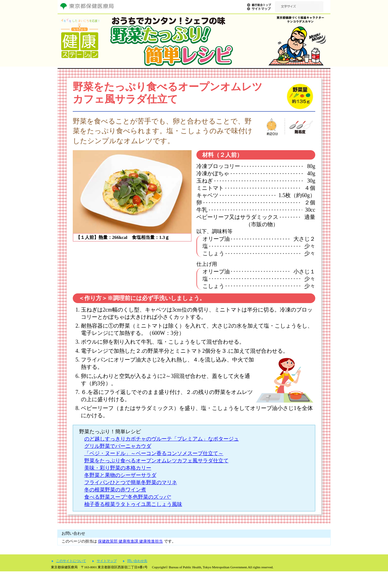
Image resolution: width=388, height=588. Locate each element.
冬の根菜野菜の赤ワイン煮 (115, 490)
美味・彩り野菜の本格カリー (118, 468)
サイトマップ (107, 578)
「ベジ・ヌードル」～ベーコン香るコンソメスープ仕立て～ (154, 453)
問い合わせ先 (137, 578)
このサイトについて (71, 578)
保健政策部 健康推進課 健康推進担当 (130, 541)
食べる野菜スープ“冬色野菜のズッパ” (128, 497)
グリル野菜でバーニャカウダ (118, 446)
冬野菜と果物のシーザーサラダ (120, 475)
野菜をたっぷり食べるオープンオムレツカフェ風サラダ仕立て (156, 461)
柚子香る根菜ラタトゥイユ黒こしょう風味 (133, 504)
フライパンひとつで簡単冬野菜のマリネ (131, 482)
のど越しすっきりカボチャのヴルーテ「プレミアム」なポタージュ (162, 439)
